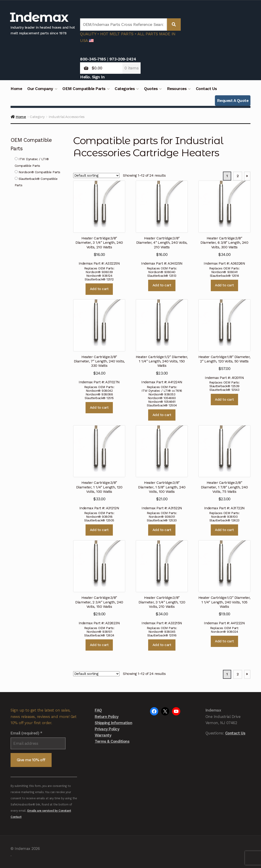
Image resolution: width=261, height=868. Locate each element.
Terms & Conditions (112, 741)
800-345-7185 (93, 59)
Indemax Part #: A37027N (99, 342)
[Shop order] (96, 176)
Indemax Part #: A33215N (162, 583)
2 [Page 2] (238, 176)
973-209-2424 (123, 59)
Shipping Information (113, 723)
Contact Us (206, 89)
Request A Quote (233, 101)
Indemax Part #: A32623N (99, 583)
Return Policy (107, 717)
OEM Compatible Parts (84, 89)
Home (16, 89)
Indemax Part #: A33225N (99, 223)
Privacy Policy (107, 729)
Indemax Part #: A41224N (162, 342)
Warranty (103, 735)
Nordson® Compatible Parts (37, 172)
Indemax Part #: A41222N (224, 583)
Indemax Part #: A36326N (224, 223)
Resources (177, 89)
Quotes (151, 89)
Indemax (39, 17)
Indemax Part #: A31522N (162, 468)
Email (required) (26, 733)
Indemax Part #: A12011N (224, 339)
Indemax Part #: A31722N (224, 468)
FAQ (98, 710)
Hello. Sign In (92, 77)
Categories (125, 89)
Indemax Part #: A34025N (162, 223)
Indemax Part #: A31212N (99, 468)
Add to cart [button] (99, 289)
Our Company (40, 89)
